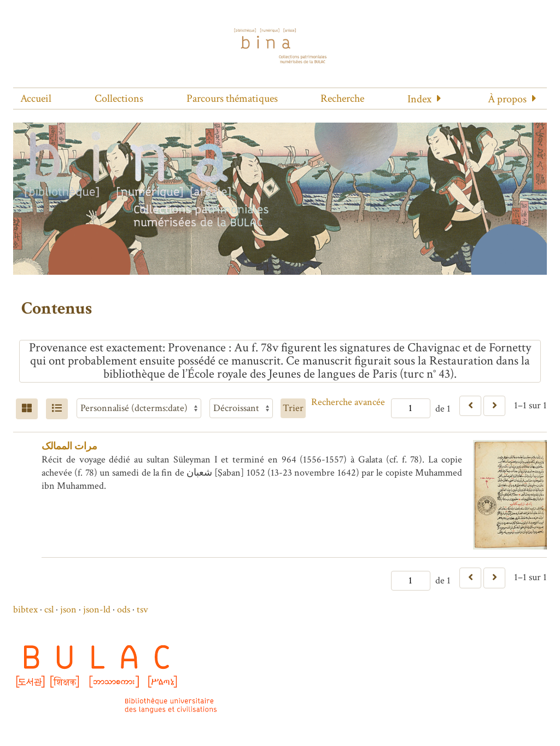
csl (49, 609)
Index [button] (419, 99)
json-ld (97, 609)
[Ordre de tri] (241, 408)
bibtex (25, 609)
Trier (293, 408)
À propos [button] (507, 99)
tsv (142, 609)
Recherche (342, 99)
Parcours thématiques (232, 99)
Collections (119, 99)
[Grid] (27, 409)
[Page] (411, 408)
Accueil (36, 99)
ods (124, 609)
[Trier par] (139, 408)
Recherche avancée (348, 402)
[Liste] (57, 409)
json (68, 609)
